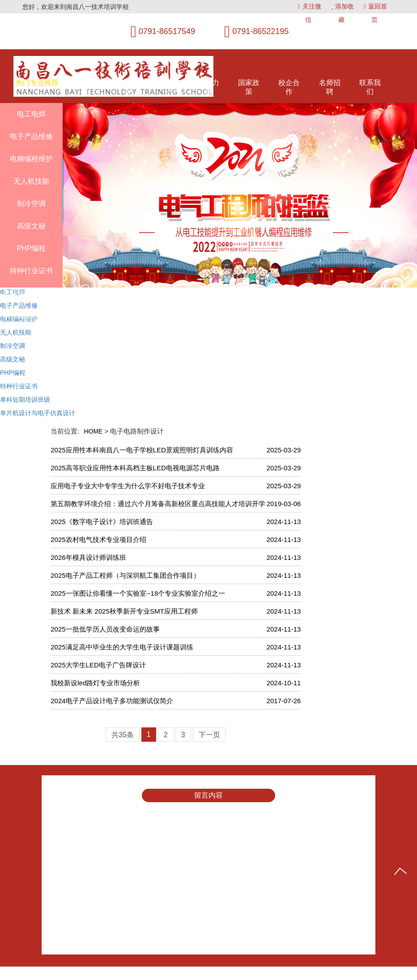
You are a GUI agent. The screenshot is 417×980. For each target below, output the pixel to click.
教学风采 (128, 87)
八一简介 (87, 87)
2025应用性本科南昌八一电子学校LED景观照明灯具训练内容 (142, 450)
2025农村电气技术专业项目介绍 (98, 539)
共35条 (123, 735)
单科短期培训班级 (25, 400)
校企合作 (289, 87)
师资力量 (208, 87)
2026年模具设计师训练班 (88, 557)
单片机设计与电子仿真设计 (38, 413)
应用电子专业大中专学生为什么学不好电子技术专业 (128, 486)
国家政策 (249, 87)
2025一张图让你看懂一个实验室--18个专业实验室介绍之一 (138, 593)
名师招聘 (330, 87)
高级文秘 (13, 359)
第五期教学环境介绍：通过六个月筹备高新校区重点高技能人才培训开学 (158, 504)
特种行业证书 (19, 386)
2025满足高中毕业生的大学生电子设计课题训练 (122, 647)
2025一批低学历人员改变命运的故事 (105, 629)
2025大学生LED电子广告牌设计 (98, 665)
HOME (93, 431)
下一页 (209, 735)
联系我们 (370, 87)
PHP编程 (13, 373)
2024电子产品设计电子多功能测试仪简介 (112, 701)
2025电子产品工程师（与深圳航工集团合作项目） (125, 575)
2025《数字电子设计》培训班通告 (102, 522)
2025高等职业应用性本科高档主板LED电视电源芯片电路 (135, 468)
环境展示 (168, 87)
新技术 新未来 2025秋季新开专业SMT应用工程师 (124, 611)
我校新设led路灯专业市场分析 (95, 683)
